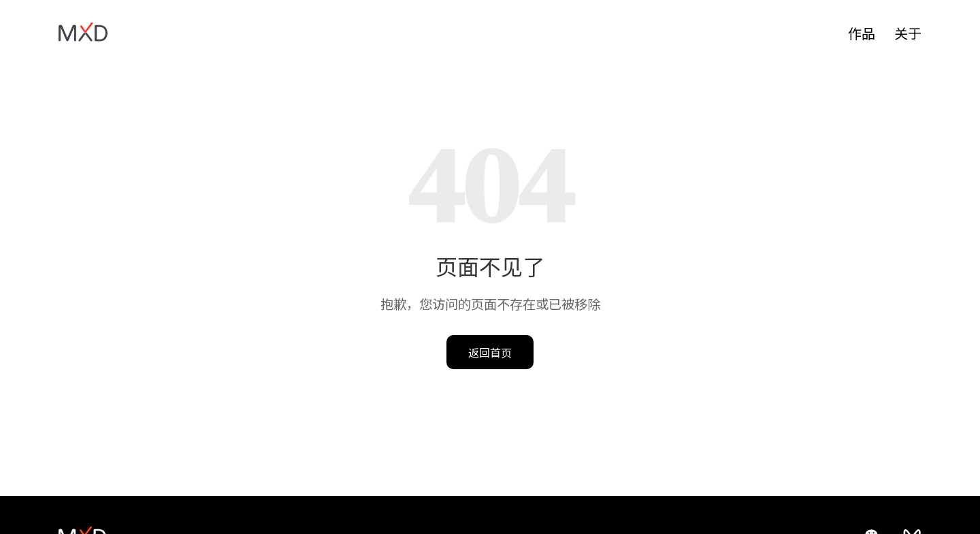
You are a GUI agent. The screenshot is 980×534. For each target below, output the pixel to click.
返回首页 (490, 352)
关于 (908, 33)
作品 (862, 33)
